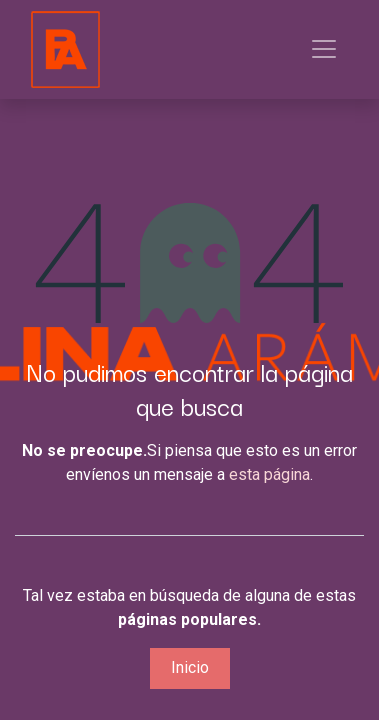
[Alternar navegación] (324, 49)
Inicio (190, 667)
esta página (269, 474)
